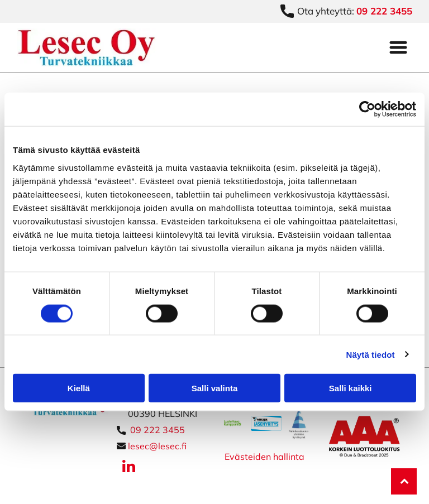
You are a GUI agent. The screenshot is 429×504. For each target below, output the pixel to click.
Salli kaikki (351, 388)
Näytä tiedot (371, 354)
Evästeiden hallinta (264, 457)
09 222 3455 (158, 430)
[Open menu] (398, 47)
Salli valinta (215, 388)
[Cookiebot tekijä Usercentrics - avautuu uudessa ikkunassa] (367, 109)
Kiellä (79, 388)
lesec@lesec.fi (157, 446)
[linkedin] (129, 468)
